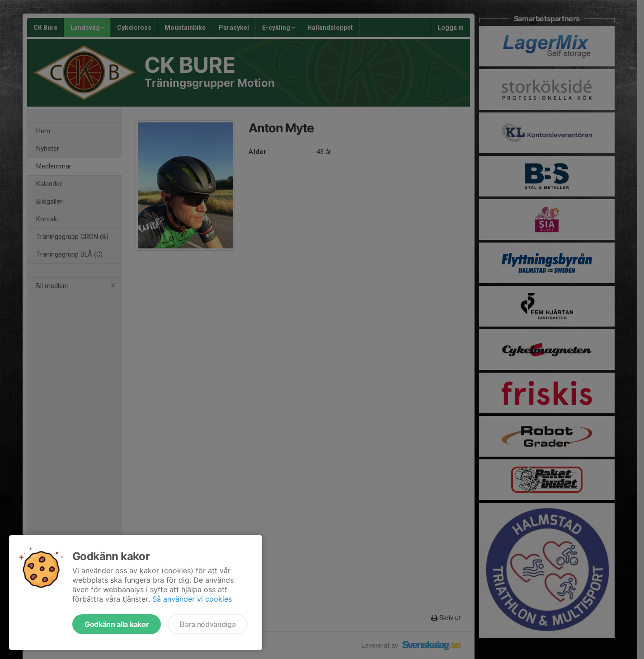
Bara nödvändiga (208, 624)
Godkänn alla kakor (117, 624)
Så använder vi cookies (192, 599)
